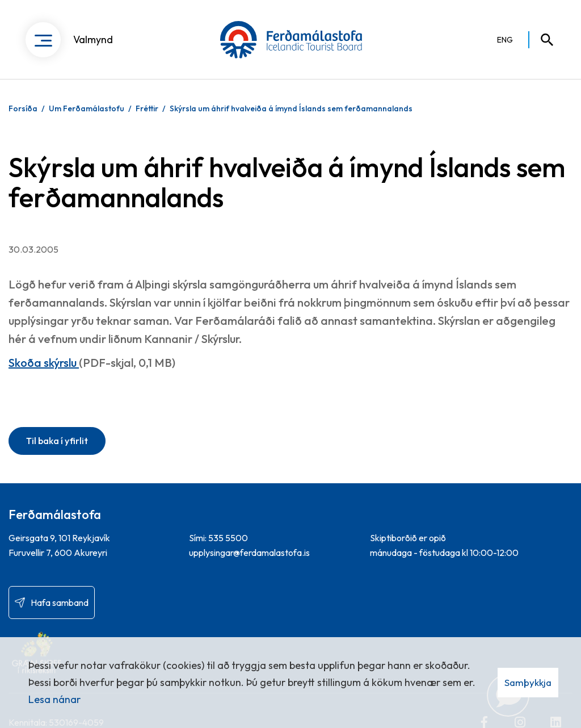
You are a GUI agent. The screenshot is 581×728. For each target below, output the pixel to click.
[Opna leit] (542, 40)
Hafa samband (60, 603)
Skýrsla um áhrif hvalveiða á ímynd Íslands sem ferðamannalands (291, 108)
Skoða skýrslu (44, 363)
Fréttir (147, 108)
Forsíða (23, 108)
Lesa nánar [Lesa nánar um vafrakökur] (54, 699)
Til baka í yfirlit (57, 441)
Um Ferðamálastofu (87, 108)
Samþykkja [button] (528, 682)
